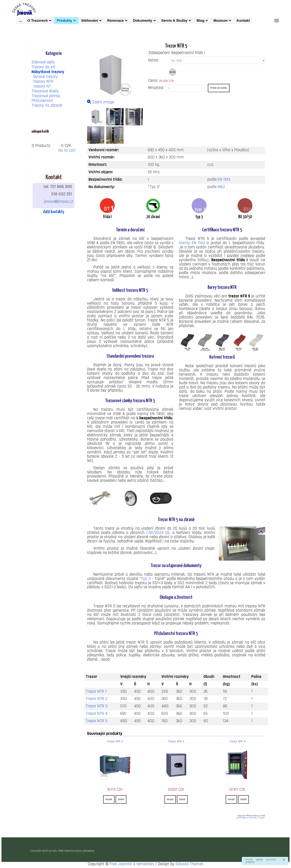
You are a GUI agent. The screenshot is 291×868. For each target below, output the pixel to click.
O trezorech (37, 20)
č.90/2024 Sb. (158, 533)
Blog (200, 20)
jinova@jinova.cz (59, 201)
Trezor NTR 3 (97, 707)
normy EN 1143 (192, 243)
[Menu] (277, 20)
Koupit (109, 800)
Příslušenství (42, 101)
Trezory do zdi (43, 67)
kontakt (244, 20)
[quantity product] (185, 88)
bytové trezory (46, 77)
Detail (121, 800)
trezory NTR (43, 82)
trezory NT (42, 86)
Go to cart (67, 150)
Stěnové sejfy (43, 62)
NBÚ (221, 187)
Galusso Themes (189, 864)
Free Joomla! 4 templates (132, 864)
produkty (64, 20)
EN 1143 (224, 179)
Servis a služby (174, 20)
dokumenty (142, 20)
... (20, 20)
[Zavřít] (284, 860)
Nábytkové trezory (48, 72)
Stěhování (90, 20)
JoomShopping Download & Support (251, 818)
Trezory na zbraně (47, 106)
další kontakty (54, 212)
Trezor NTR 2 (97, 699)
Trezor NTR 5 (97, 722)
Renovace (115, 20)
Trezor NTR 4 (97, 714)
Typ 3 (146, 579)
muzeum (220, 20)
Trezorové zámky (46, 96)
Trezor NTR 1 (96, 692)
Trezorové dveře (45, 91)
